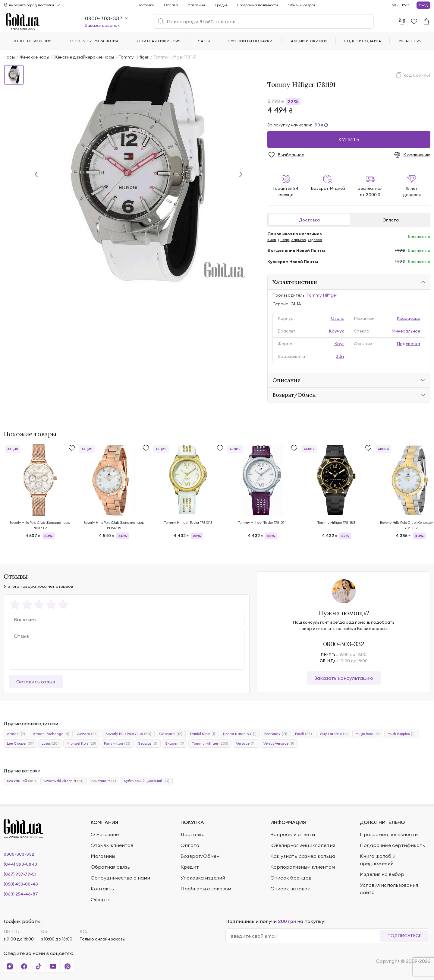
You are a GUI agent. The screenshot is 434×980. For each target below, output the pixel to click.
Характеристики (295, 282)
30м (340, 356)
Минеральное (406, 331)
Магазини (196, 5)
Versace (246, 743)
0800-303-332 (344, 644)
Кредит (221, 5)
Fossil (303, 734)
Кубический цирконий (147, 781)
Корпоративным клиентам (303, 867)
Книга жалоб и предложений (378, 860)
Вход (423, 5)
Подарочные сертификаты (393, 845)
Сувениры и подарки (250, 41)
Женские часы (34, 57)
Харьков (298, 240)
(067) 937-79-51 (20, 874)
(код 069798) (416, 75)
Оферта (101, 899)
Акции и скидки (309, 41)
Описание (286, 380)
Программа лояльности (257, 5)
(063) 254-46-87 (21, 894)
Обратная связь (110, 867)
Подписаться (404, 936)
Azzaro (87, 734)
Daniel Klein (203, 734)
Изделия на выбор (382, 874)
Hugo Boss (368, 734)
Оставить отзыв (36, 682)
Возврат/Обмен (294, 395)
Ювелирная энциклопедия (303, 845)
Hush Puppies (402, 734)
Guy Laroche (334, 734)
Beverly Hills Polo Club (128, 734)
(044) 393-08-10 (20, 864)
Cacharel (171, 734)
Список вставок (290, 889)
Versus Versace (279, 743)
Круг (339, 344)
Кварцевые (408, 318)
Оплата (391, 220)
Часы (9, 57)
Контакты (103, 889)
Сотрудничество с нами (120, 878)
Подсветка (408, 344)
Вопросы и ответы (293, 834)
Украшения (410, 41)
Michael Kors (81, 743)
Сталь (337, 318)
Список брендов (291, 878)
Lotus (50, 743)
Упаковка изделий (203, 878)
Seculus (148, 743)
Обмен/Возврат (301, 5)
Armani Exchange (51, 734)
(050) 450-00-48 (21, 884)
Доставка (309, 220)
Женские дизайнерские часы (84, 57)
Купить (349, 139)
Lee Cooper (20, 743)
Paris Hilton (117, 743)
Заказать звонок (102, 25)
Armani (16, 734)
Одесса (315, 240)
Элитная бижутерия (159, 41)
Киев (272, 240)
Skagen (175, 743)
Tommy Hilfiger (134, 57)
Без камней (21, 781)
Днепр (283, 240)
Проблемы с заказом (206, 889)
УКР (395, 5)
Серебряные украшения (94, 41)
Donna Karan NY (240, 734)
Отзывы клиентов (112, 845)
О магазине (105, 834)
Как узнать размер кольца (303, 856)
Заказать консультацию (344, 678)
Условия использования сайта (389, 889)
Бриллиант (104, 781)
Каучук (336, 331)
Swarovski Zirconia (64, 781)
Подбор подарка (363, 41)
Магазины (103, 856)
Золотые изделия (32, 41)
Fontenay (276, 734)
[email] (305, 936)
